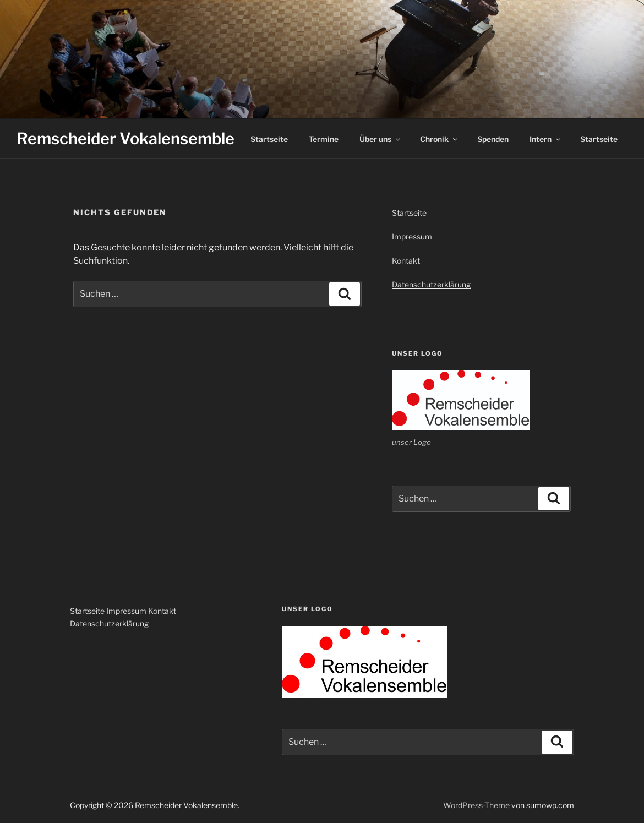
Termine (324, 139)
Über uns (381, 139)
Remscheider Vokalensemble (125, 138)
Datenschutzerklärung (431, 284)
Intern (546, 139)
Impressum (412, 236)
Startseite (269, 139)
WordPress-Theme (476, 805)
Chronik (440, 139)
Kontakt (406, 261)
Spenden (493, 139)
